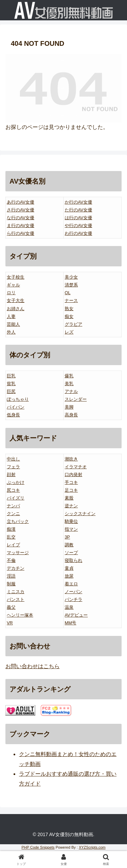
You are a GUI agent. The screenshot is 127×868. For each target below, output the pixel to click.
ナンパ (13, 506)
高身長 (71, 415)
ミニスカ (16, 592)
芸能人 (13, 324)
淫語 (11, 576)
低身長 (13, 415)
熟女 (69, 309)
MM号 (70, 623)
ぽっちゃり (18, 399)
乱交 (11, 537)
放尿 (69, 576)
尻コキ (13, 490)
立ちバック (18, 521)
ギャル (13, 285)
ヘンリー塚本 (20, 615)
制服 (11, 584)
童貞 (69, 568)
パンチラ (73, 599)
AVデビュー (76, 615)
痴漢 (11, 529)
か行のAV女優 (78, 202)
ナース (71, 300)
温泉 (69, 607)
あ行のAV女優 (20, 202)
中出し (13, 459)
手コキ (71, 482)
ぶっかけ (16, 482)
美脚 (69, 407)
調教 (69, 545)
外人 (11, 332)
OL (68, 293)
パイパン (16, 407)
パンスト (16, 599)
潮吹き (71, 459)
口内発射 (73, 475)
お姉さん (16, 309)
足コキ (71, 490)
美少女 (71, 277)
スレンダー (76, 399)
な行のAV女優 (20, 218)
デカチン (16, 568)
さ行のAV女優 (20, 210)
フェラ (13, 467)
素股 (69, 498)
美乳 (69, 384)
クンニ (13, 514)
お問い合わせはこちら (33, 666)
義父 (11, 607)
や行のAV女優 (78, 225)
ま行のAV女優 (20, 225)
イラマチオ (76, 467)
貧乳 (11, 384)
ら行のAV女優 (20, 233)
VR (10, 623)
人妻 (11, 316)
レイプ (13, 545)
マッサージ (18, 553)
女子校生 (16, 277)
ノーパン (73, 592)
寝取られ (73, 560)
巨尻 (11, 391)
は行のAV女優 (78, 218)
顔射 (11, 475)
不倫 (11, 560)
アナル (71, 391)
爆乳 (69, 376)
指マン (71, 529)
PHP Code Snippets (38, 847)
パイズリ (16, 498)
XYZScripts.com (92, 847)
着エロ (71, 584)
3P (67, 537)
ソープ (71, 553)
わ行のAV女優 (78, 233)
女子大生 (16, 300)
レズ (69, 332)
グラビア (73, 324)
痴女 (69, 316)
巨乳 (11, 376)
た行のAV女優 (78, 210)
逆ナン (71, 506)
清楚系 (71, 285)
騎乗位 (71, 521)
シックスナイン (80, 514)
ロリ (11, 293)
